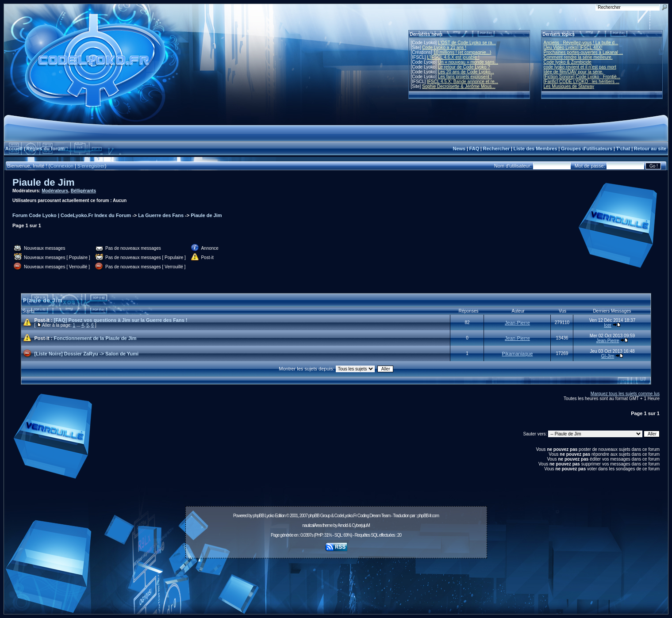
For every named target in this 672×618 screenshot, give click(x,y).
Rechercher (497, 149)
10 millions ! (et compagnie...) (463, 52)
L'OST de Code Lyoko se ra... (467, 43)
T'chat (623, 149)
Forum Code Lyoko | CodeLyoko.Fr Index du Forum (72, 215)
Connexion (62, 166)
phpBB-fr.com (428, 516)
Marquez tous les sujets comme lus (625, 394)
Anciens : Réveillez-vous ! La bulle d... (581, 43)
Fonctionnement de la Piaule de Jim (95, 338)
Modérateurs (55, 191)
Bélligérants (83, 191)
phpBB (259, 516)
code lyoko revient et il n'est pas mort (580, 67)
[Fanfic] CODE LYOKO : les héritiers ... (582, 82)
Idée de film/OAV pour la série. (574, 72)
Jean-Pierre (517, 323)
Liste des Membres (535, 149)
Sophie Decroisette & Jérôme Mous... (459, 86)
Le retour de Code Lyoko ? (464, 67)
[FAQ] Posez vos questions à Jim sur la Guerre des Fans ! (121, 320)
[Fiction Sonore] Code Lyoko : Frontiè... (582, 77)
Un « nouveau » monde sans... (468, 62)
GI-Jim (608, 356)
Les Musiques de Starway (569, 86)
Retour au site (650, 149)
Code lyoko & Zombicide (568, 62)
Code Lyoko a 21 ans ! (444, 48)
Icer (608, 325)
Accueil (14, 149)
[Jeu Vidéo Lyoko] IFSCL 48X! (573, 48)
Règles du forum (45, 149)
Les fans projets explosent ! (465, 77)
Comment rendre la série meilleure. (578, 57)
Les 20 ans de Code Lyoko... (466, 72)
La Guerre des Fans (161, 215)
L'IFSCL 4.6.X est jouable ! (453, 57)
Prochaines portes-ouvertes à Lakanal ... (584, 52)
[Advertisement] (336, 581)
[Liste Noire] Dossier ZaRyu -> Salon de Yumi (86, 354)
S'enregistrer (91, 166)
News (459, 149)
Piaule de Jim (44, 182)
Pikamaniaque (518, 354)
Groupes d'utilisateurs (587, 149)
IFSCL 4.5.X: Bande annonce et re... (463, 82)
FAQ (474, 149)
